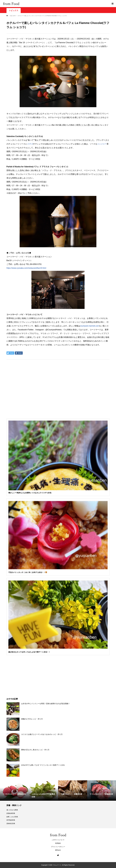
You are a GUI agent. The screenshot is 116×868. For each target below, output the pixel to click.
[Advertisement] (58, 25)
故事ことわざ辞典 (12, 817)
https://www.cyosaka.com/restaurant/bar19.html (26, 268)
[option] (15, 791)
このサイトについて (58, 840)
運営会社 (58, 850)
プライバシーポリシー (58, 847)
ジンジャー (102, 144)
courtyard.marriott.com (90, 326)
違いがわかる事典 (12, 810)
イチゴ (30, 144)
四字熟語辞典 (11, 820)
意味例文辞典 (11, 824)
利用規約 (58, 843)
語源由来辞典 (11, 813)
